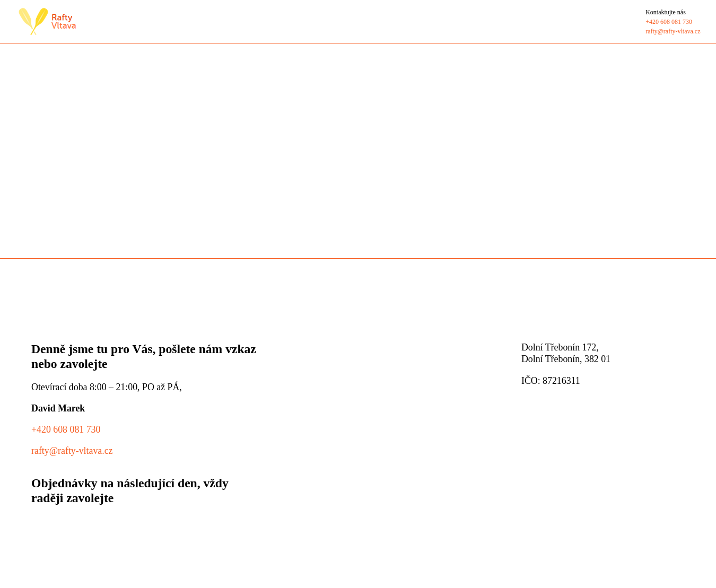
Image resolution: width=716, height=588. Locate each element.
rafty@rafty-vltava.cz (72, 451)
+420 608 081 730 (66, 429)
